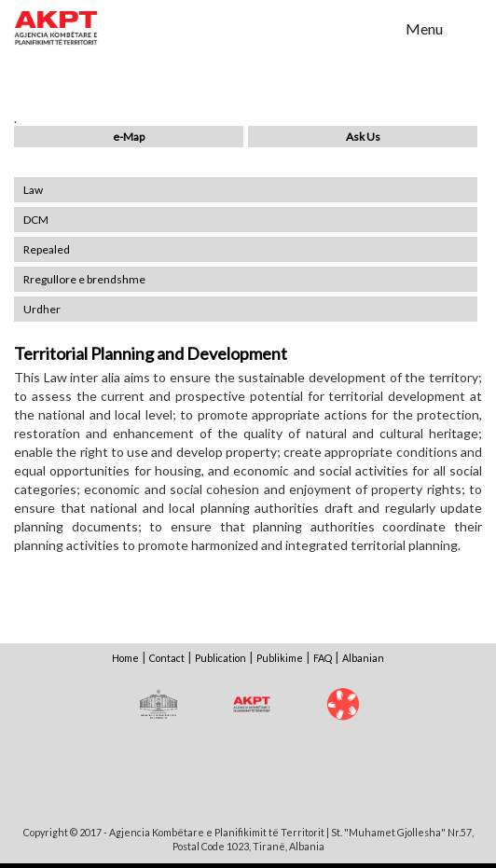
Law (33, 190)
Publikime (280, 658)
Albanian (363, 658)
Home (125, 658)
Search (379, 27)
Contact (167, 658)
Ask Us (363, 137)
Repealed (47, 249)
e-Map (129, 137)
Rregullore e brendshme (84, 279)
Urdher (42, 309)
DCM (36, 220)
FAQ (323, 658)
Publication (220, 658)
